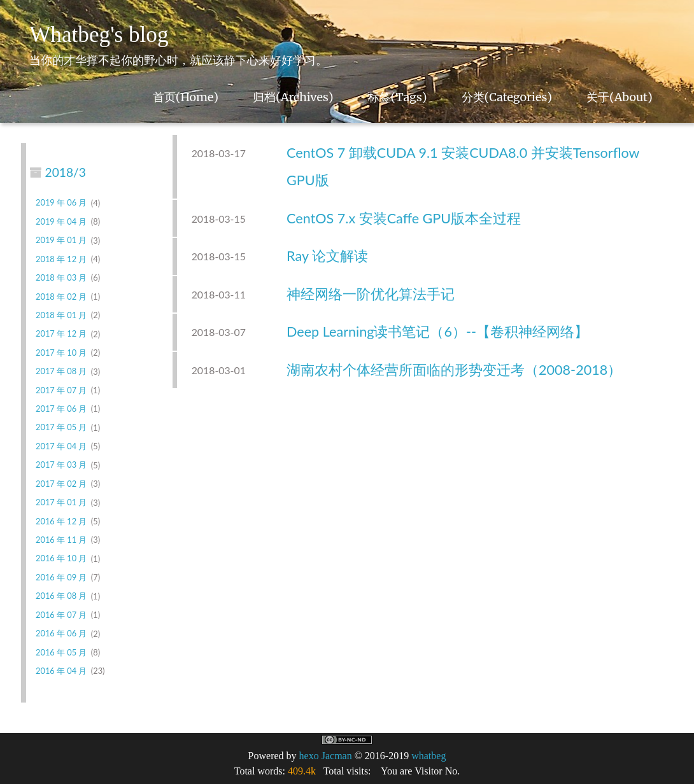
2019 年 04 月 (61, 221)
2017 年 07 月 (61, 390)
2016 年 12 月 (61, 521)
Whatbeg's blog (99, 35)
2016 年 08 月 (61, 596)
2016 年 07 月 (61, 615)
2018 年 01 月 (61, 315)
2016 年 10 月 (61, 559)
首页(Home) (186, 97)
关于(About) (620, 97)
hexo (309, 756)
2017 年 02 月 (61, 484)
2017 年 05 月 (61, 428)
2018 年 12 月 (61, 259)
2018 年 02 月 (61, 297)
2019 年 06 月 (61, 203)
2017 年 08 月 (61, 372)
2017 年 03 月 (61, 465)
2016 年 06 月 (61, 634)
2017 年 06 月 (61, 409)
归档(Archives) (293, 97)
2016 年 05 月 (61, 652)
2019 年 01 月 (61, 241)
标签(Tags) (398, 97)
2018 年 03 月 (61, 277)
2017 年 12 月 (61, 334)
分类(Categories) (507, 97)
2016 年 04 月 (61, 671)
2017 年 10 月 (61, 353)
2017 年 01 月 (61, 503)
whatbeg (428, 756)
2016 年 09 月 (61, 577)
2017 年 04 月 (61, 446)
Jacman (337, 756)
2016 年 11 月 (61, 540)
